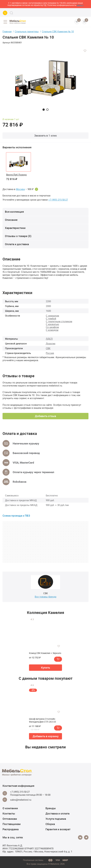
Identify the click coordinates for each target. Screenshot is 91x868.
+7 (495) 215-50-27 (58, 200)
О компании (10, 808)
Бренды (51, 808)
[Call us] (5, 13)
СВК (48, 348)
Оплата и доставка (17, 244)
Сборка (50, 824)
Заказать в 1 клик (45, 135)
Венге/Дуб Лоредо (16, 175)
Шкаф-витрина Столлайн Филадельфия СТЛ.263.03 (42, 720)
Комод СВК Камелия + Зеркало (45, 653)
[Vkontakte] (80, 837)
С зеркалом (52, 316)
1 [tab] (44, 110)
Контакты (9, 813)
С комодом (52, 330)
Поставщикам (12, 824)
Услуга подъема (56, 819)
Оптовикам (10, 819)
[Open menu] (5, 22)
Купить (45, 668)
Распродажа (11, 829)
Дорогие (51, 343)
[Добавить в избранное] (85, 51)
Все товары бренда (45, 597)
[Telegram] (86, 837)
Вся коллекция (14, 212)
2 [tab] (47, 110)
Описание (11, 220)
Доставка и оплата (57, 813)
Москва (20, 189)
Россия (50, 353)
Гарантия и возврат (58, 829)
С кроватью (52, 324)
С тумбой (51, 318)
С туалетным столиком (59, 321)
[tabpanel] (45, 79)
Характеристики (15, 228)
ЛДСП (49, 339)
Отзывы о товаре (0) (18, 236)
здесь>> (80, 5)
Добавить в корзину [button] (46, 736)
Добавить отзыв (45, 416)
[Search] (11, 13)
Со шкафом (52, 327)
